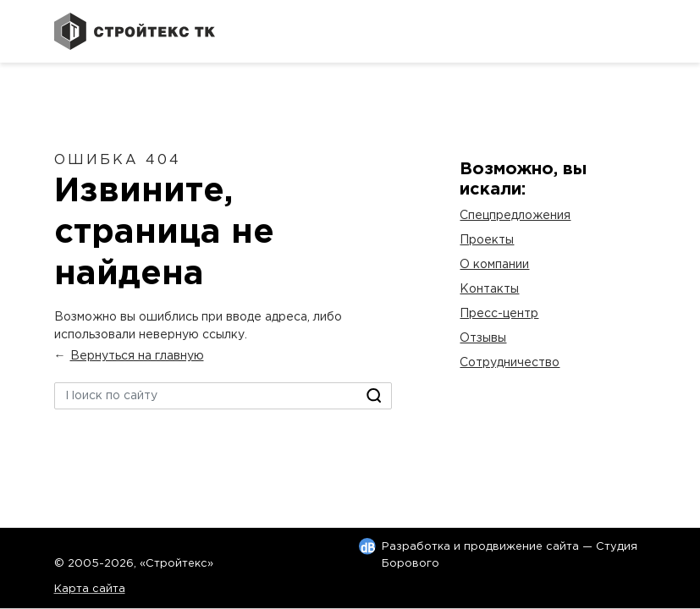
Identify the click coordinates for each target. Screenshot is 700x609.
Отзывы (483, 338)
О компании (494, 265)
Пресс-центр (499, 314)
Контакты (489, 289)
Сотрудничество (510, 363)
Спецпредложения (515, 216)
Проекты (487, 240)
